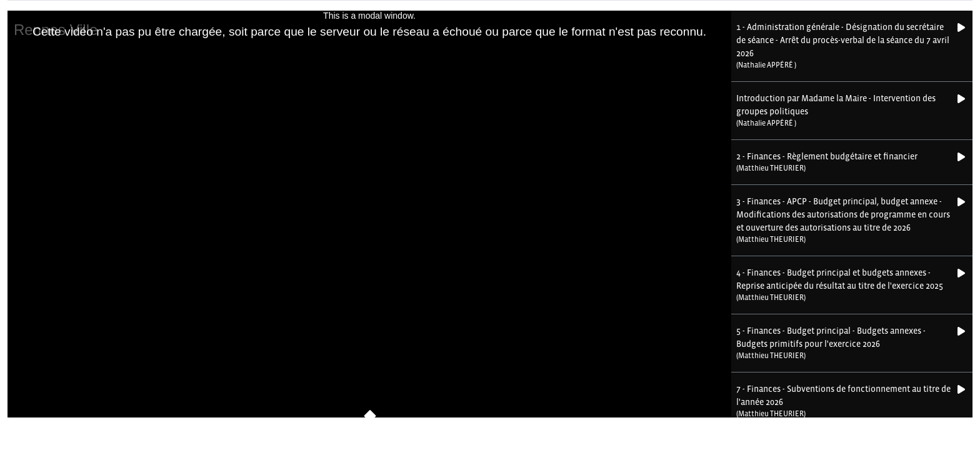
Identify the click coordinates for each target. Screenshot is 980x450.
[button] (844, 46)
